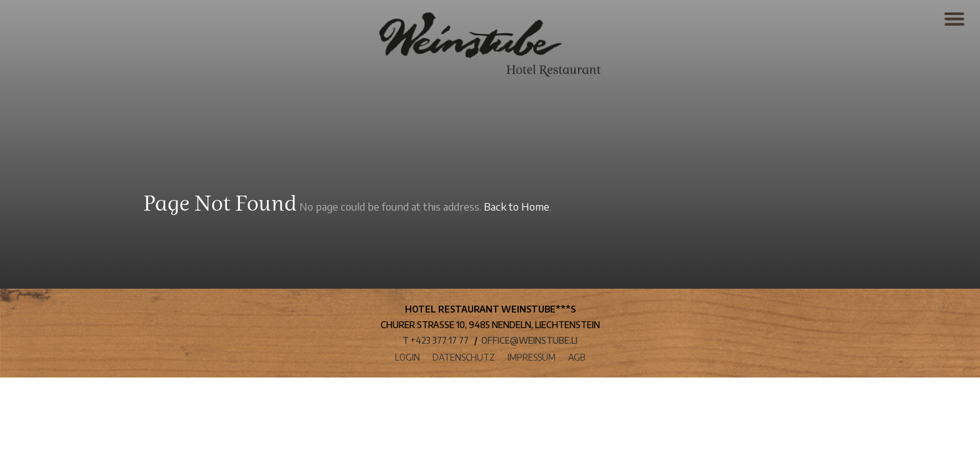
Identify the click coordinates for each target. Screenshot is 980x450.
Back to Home (517, 206)
